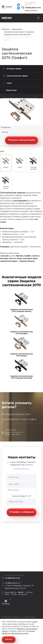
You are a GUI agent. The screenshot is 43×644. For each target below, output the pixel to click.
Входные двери (12, 69)
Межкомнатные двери (15, 76)
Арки (7, 83)
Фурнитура (10, 90)
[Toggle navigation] (38, 18)
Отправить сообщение (21, 512)
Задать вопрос (31, 10)
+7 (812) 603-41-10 (33, 8)
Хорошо (9, 639)
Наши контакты (22, 457)
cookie (35, 622)
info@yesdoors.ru (21, 469)
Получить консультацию (21, 140)
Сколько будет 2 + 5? (21, 496)
